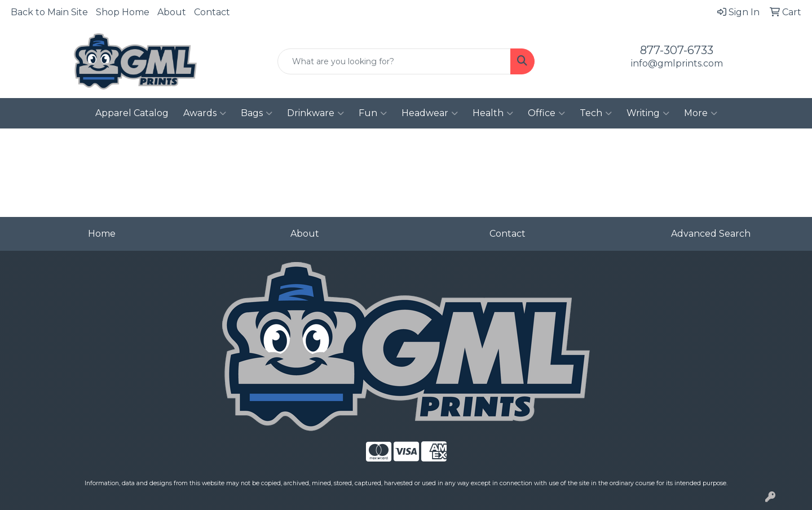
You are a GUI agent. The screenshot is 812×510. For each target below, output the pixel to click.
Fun (373, 113)
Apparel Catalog (132, 113)
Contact (212, 12)
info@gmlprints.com (677, 63)
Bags (257, 113)
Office (546, 113)
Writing (648, 113)
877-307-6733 (677, 50)
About (172, 12)
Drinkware (315, 113)
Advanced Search (711, 234)
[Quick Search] (394, 61)
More (701, 113)
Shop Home (123, 12)
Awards (205, 113)
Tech (596, 113)
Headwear (430, 113)
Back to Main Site (49, 12)
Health (493, 113)
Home (102, 234)
